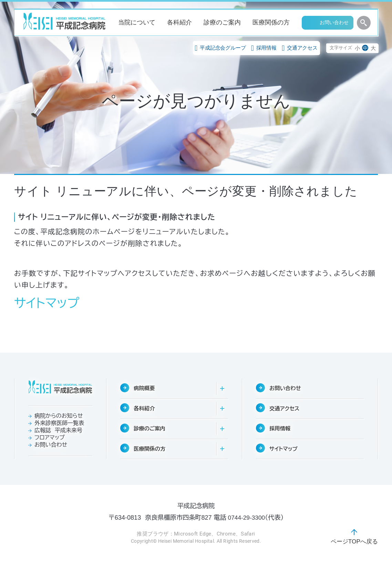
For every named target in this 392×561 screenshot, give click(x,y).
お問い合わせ (51, 445)
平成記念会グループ (220, 48)
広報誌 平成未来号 (58, 430)
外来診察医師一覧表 (59, 423)
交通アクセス (300, 48)
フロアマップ (50, 438)
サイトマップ (47, 303)
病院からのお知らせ (59, 416)
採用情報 (264, 48)
